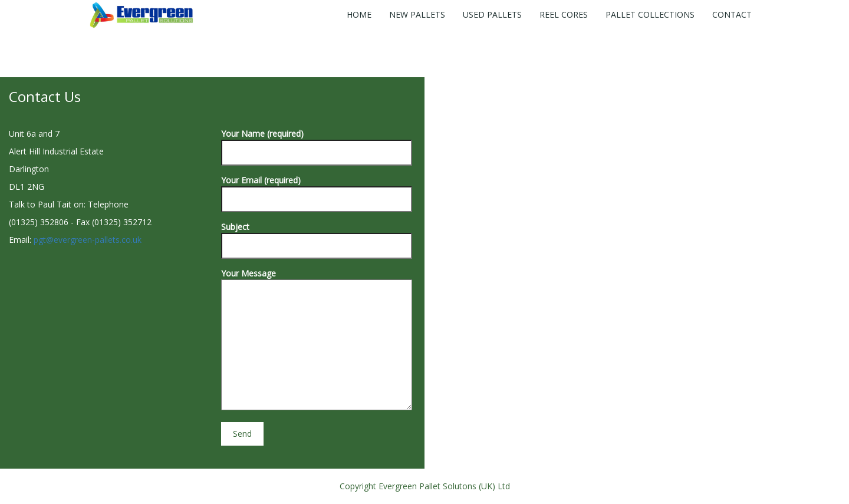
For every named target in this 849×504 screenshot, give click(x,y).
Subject (317, 236)
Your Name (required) (317, 143)
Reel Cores (564, 14)
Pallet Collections (650, 14)
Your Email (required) (317, 190)
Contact (732, 14)
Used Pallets (492, 14)
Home (359, 14)
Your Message (317, 340)
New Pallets (417, 14)
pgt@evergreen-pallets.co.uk (88, 240)
